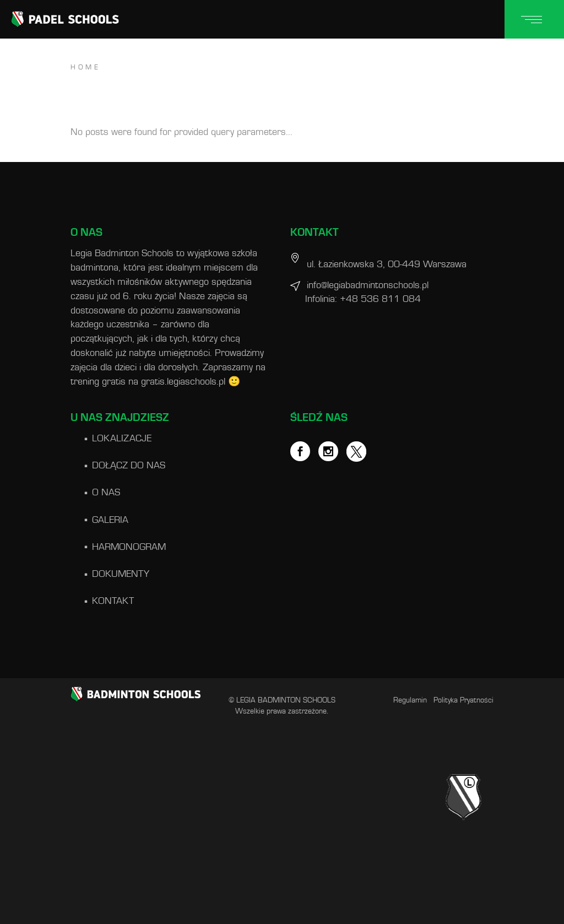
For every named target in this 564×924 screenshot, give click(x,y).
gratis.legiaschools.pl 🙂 (191, 382)
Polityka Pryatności (463, 700)
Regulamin (410, 700)
